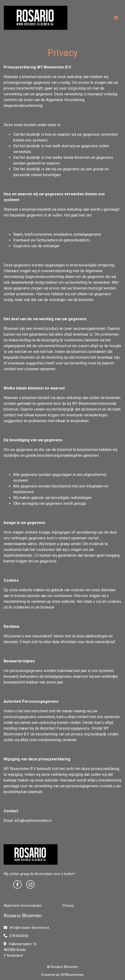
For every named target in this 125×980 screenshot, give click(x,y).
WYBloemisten (72, 975)
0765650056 (16, 936)
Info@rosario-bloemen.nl (26, 928)
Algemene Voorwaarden (23, 906)
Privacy (68, 906)
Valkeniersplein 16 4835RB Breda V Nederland (20, 950)
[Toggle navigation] (116, 18)
